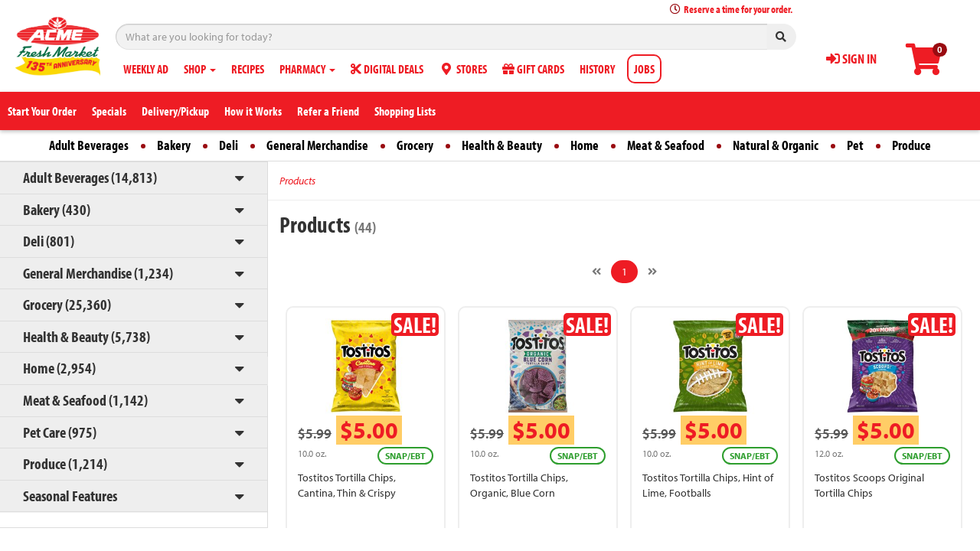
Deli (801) (49, 241)
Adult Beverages (89, 145)
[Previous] (596, 272)
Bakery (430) (57, 209)
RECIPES (248, 69)
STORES (463, 69)
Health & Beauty (502, 145)
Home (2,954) (59, 368)
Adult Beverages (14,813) (90, 177)
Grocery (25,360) (67, 304)
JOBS (644, 69)
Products (297, 181)
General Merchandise (317, 145)
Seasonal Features (70, 496)
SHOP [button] (200, 69)
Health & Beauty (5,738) (87, 336)
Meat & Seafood (666, 145)
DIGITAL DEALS (387, 69)
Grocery (415, 145)
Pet (855, 145)
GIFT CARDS (533, 69)
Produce (911, 145)
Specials (109, 111)
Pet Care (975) (60, 432)
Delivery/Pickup (175, 111)
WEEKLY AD (146, 69)
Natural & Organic (776, 145)
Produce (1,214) (65, 463)
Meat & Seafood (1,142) (85, 400)
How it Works (253, 111)
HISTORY (597, 69)
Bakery (174, 145)
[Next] (652, 272)
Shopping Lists (405, 111)
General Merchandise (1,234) (98, 273)
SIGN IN (851, 59)
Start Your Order (42, 111)
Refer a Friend (328, 111)
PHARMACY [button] (307, 69)
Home (585, 145)
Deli (229, 145)
